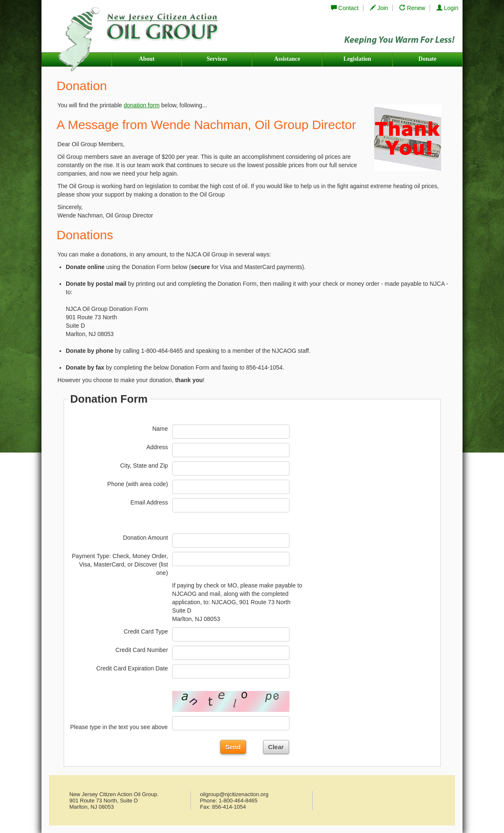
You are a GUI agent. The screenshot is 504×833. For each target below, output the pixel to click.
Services (217, 59)
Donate (428, 59)
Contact (345, 8)
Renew (412, 8)
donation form (142, 105)
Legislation (357, 59)
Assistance (287, 59)
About (147, 59)
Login (447, 8)
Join (379, 8)
